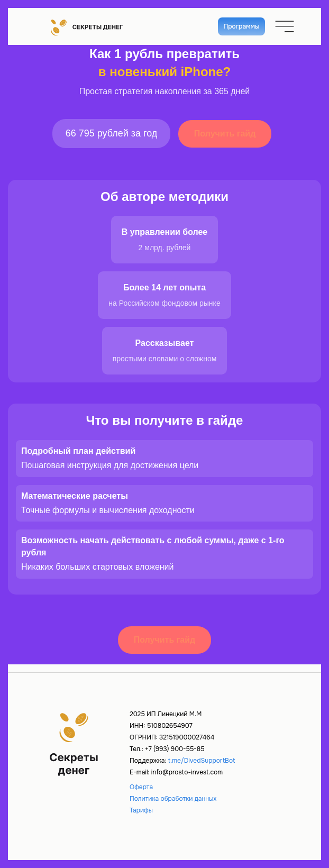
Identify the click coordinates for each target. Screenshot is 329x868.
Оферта (141, 787)
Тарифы (141, 810)
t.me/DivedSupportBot (202, 761)
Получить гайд (225, 134)
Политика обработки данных (173, 799)
